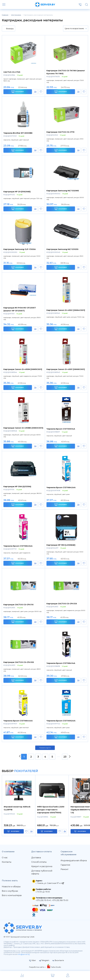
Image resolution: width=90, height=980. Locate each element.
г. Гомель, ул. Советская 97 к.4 (50, 883)
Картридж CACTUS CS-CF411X (18, 605)
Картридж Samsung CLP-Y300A (20, 249)
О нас (5, 858)
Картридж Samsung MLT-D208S (63, 191)
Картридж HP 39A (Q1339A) (17, 486)
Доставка (36, 858)
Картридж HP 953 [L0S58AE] (61, 545)
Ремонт (65, 869)
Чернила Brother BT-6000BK (18, 133)
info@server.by (24, 954)
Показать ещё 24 (45, 748)
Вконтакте (58, 960)
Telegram (44, 960)
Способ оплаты (39, 862)
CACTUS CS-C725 (12, 72)
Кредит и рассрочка (42, 866)
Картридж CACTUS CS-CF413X (62, 604)
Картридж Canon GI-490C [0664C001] (66, 310)
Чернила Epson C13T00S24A (61, 721)
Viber (32, 960)
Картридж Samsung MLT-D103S (62, 249)
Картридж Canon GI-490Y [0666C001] (66, 369)
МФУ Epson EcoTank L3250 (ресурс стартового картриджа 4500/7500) (51, 810)
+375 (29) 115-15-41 (43, 900)
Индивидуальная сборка (74, 861)
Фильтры (8, 29)
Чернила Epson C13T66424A (61, 487)
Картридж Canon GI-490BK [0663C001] (23, 428)
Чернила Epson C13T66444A (18, 721)
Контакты (7, 862)
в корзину (15, 831)
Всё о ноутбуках (10, 891)
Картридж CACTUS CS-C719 (60, 132)
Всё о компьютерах (12, 895)
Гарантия (65, 865)
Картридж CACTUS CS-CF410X (19, 662)
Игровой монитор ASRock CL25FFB (17, 808)
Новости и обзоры (11, 887)
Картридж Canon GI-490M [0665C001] (23, 369)
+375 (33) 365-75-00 (60, 900)
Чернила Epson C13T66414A (61, 663)
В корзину (18, 92)
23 (65, 757)
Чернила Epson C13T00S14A (61, 429)
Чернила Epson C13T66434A (18, 546)
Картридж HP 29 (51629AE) (17, 192)
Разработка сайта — (38, 967)
